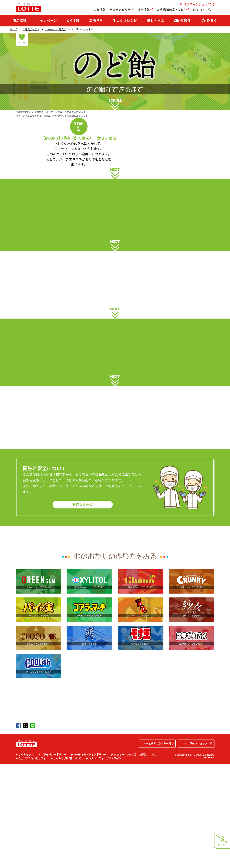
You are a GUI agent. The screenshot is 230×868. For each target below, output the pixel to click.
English (199, 10)
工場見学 (96, 21)
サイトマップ (26, 861)
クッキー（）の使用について (135, 861)
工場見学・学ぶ (31, 30)
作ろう (209, 21)
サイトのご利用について (67, 865)
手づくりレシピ (125, 21)
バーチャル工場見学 (56, 30)
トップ (13, 30)
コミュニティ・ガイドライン (105, 865)
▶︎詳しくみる (83, 611)
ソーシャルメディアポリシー (90, 861)
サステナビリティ (122, 10)
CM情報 (73, 21)
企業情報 (100, 10)
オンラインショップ (199, 4)
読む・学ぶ (156, 21)
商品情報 (20, 21)
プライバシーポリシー (54, 861)
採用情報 (145, 10)
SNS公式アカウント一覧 (157, 850)
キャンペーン (47, 21)
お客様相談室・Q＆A (173, 10)
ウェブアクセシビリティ (32, 865)
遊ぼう (182, 21)
